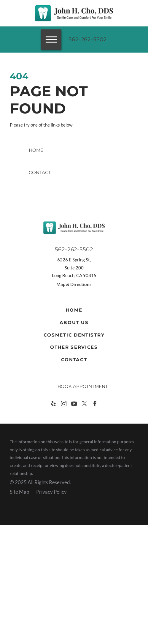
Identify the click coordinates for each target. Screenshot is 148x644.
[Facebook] (95, 404)
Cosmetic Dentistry (74, 335)
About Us (74, 322)
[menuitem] (74, 310)
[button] (12, 632)
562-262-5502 (88, 39)
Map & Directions (74, 284)
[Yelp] (53, 404)
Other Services (74, 347)
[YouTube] (74, 404)
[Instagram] (64, 404)
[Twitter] (85, 404)
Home (74, 310)
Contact (74, 360)
